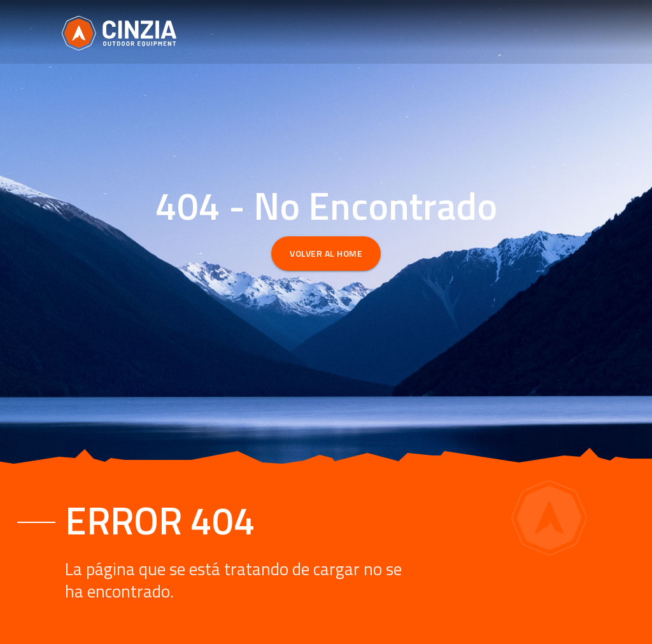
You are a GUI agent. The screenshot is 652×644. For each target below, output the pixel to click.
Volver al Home (326, 253)
